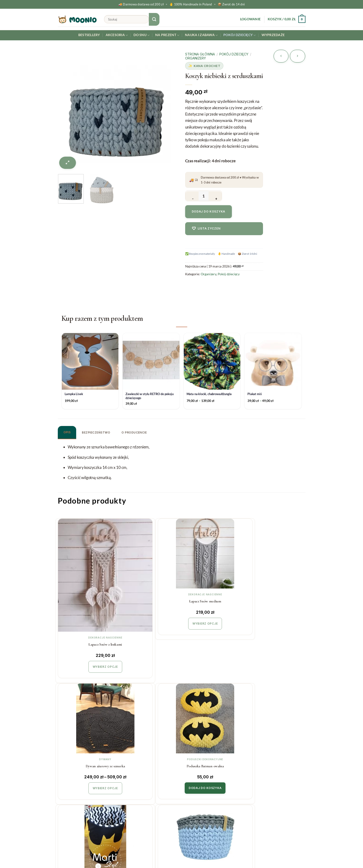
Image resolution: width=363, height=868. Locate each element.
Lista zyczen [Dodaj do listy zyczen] (206, 228)
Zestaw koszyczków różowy (212, 719)
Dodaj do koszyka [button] (275, 622)
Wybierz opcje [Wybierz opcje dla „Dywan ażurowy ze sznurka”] (212, 622)
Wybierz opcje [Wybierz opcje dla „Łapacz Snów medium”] (149, 622)
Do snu (142, 35)
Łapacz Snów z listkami (87, 600)
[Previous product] (298, 56)
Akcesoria (117, 35)
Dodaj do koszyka (209, 211)
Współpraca (195, 782)
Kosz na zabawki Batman (87, 719)
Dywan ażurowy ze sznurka (212, 600)
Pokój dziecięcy (240, 35)
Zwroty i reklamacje (138, 792)
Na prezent (167, 35)
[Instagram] (347, 852)
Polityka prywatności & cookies (148, 811)
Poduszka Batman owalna (275, 600)
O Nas (190, 792)
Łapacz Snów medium (150, 600)
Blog (189, 801)
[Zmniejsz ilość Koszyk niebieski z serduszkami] (192, 196)
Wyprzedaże (273, 35)
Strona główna (200, 54)
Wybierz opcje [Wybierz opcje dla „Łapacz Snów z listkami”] (87, 622)
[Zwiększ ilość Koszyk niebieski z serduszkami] (215, 196)
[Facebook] (359, 852)
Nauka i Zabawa (201, 35)
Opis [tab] (67, 432)
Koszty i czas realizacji (140, 782)
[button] (250, 19)
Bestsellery (89, 35)
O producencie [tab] (134, 432)
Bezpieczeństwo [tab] (96, 432)
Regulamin (130, 801)
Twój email (277, 789)
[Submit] (154, 19)
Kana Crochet (207, 66)
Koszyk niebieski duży (150, 719)
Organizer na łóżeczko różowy (275, 719)
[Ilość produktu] (204, 196)
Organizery (196, 58)
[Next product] (281, 56)
